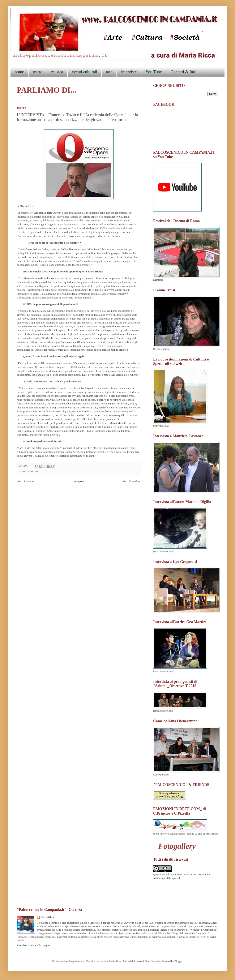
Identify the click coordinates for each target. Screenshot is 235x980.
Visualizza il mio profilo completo (34, 945)
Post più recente (26, 481)
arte (109, 72)
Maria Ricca (48, 917)
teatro (38, 72)
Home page (78, 481)
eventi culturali (85, 72)
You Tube (154, 72)
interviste (129, 72)
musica (57, 72)
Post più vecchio (131, 481)
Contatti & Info (183, 72)
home (19, 72)
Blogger (178, 961)
